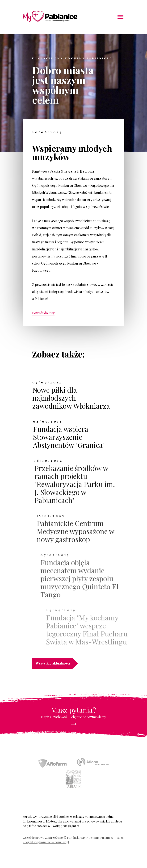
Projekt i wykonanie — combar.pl (46, 842)
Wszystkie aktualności (54, 663)
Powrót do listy (43, 313)
